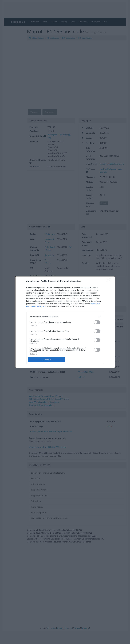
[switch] (97, 322)
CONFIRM (46, 360)
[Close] (110, 281)
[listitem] (65, 317)
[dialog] (65, 322)
